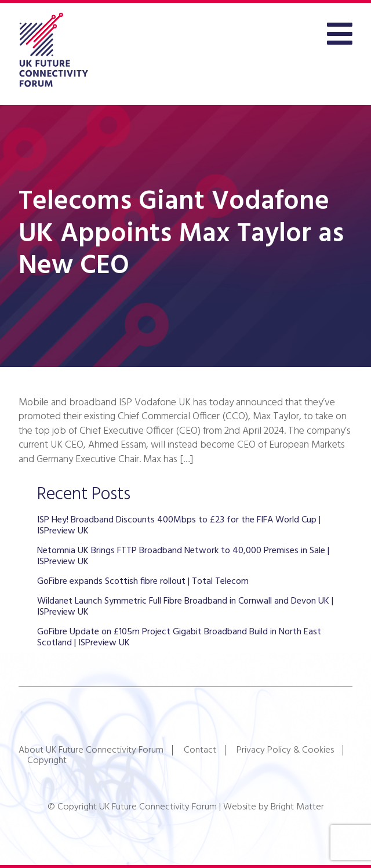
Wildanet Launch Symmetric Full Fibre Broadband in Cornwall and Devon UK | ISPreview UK (185, 606)
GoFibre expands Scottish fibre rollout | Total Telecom (143, 582)
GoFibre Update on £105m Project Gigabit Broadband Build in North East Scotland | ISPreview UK (179, 637)
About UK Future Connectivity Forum (91, 750)
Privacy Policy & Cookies (285, 750)
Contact (200, 750)
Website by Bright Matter (274, 807)
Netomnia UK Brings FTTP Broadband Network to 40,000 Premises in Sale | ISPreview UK (183, 556)
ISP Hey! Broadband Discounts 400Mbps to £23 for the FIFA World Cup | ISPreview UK (179, 525)
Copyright (47, 761)
